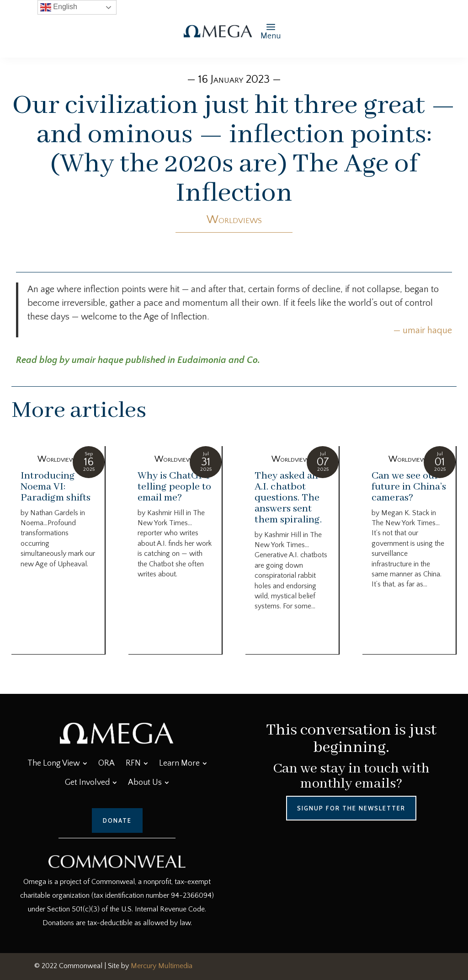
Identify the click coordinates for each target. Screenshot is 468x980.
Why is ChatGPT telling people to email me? (174, 487)
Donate (117, 820)
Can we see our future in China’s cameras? (409, 487)
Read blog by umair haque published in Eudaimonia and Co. (138, 360)
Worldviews (234, 220)
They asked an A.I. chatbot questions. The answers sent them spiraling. (288, 498)
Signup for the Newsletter (351, 808)
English (59, 7)
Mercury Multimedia (162, 966)
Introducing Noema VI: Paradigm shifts (56, 487)
